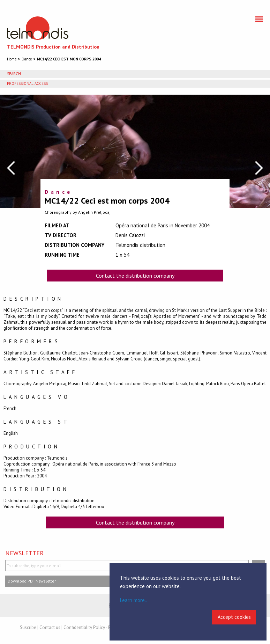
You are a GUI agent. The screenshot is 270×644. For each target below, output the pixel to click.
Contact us (50, 627)
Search (14, 74)
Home (12, 59)
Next (259, 168)
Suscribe (28, 627)
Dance (27, 59)
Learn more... (134, 600)
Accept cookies (234, 617)
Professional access (27, 83)
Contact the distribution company (135, 276)
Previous (11, 168)
